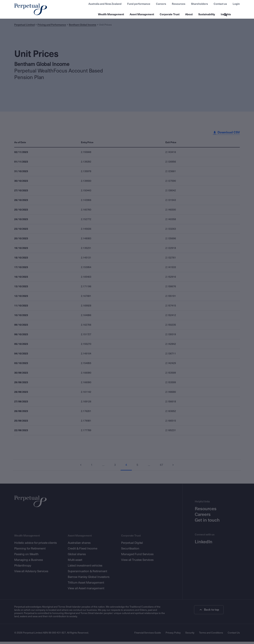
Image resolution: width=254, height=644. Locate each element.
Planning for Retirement (30, 551)
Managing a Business (29, 562)
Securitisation (130, 551)
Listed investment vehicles (85, 568)
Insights (226, 14)
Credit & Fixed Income (83, 551)
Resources (179, 4)
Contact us (220, 4)
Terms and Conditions (211, 635)
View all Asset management (86, 591)
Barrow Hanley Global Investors (89, 579)
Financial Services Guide (148, 635)
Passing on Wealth (26, 557)
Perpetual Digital (132, 545)
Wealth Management (111, 14)
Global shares (77, 557)
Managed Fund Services (137, 557)
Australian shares (79, 545)
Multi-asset (75, 562)
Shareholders (199, 4)
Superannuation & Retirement (88, 574)
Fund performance (139, 4)
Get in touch (207, 522)
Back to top (210, 612)
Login (236, 4)
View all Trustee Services (137, 562)
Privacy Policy (173, 635)
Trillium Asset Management (86, 585)
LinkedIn (204, 544)
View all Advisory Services (31, 574)
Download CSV (226, 135)
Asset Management (142, 14)
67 (162, 467)
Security (190, 635)
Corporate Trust (170, 14)
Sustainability (207, 14)
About (189, 14)
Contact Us (234, 635)
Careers (161, 4)
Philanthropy (23, 568)
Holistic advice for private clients (35, 545)
